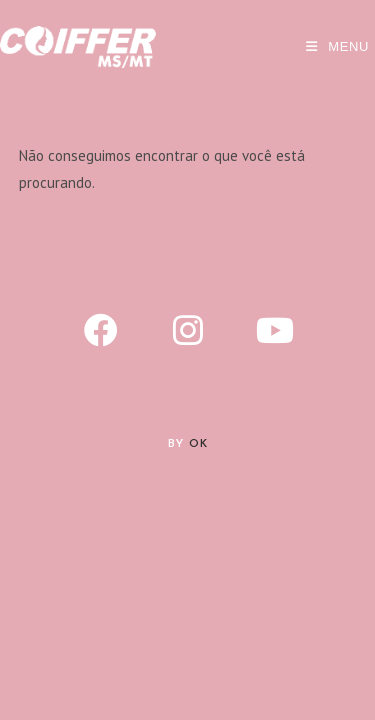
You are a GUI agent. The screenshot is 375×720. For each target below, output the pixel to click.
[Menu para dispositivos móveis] (337, 46)
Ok (198, 444)
